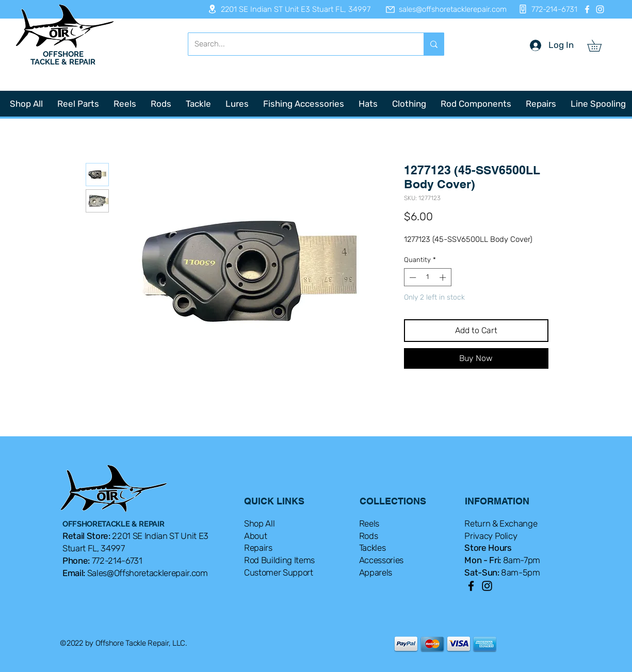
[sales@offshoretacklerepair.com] (441, 9)
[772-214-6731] (545, 9)
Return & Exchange (501, 523)
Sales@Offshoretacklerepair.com (148, 573)
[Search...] (298, 44)
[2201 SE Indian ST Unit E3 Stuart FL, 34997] (286, 9)
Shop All (259, 523)
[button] (600, 46)
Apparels (376, 572)
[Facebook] (587, 9)
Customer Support (279, 572)
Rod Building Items (279, 560)
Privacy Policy (491, 536)
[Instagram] (600, 9)
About (255, 536)
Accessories (381, 560)
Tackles (372, 548)
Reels (369, 523)
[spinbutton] (427, 277)
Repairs (258, 548)
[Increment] (444, 277)
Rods (369, 536)
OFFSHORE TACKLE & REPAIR (63, 58)
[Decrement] (412, 277)
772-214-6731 (117, 561)
